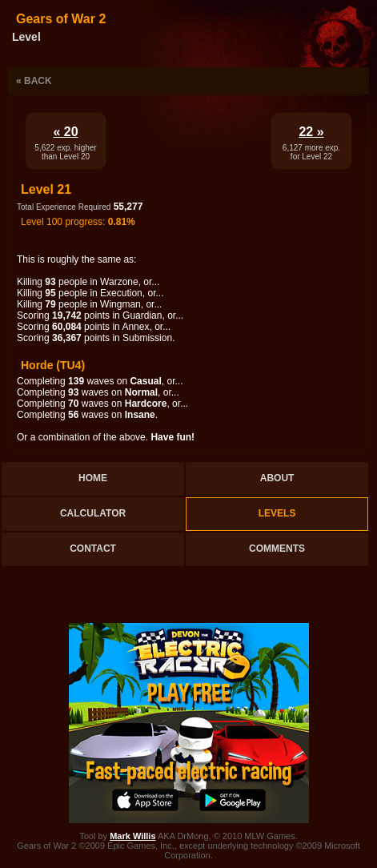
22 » (311, 132)
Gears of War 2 (61, 19)
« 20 (65, 132)
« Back (34, 81)
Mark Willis (132, 836)
